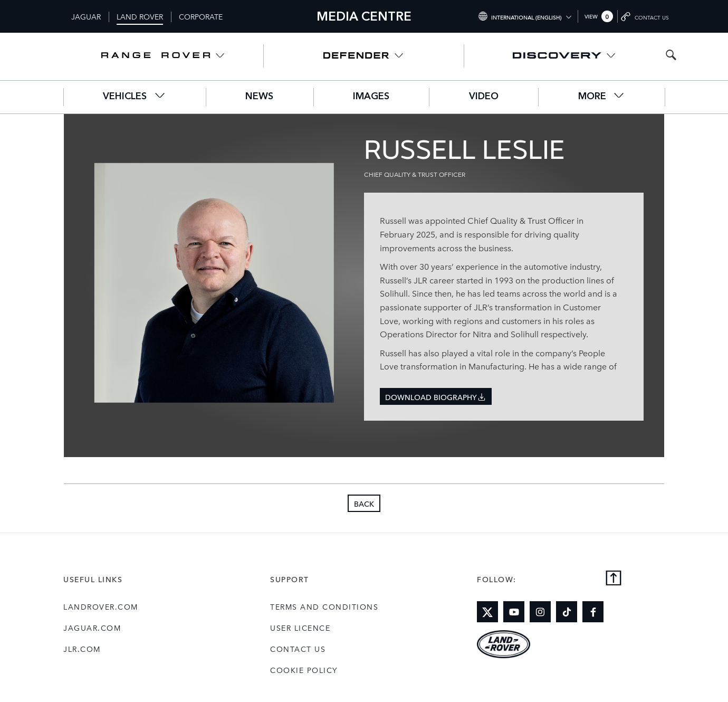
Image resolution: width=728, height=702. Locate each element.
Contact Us (298, 649)
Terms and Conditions (324, 606)
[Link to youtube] (514, 612)
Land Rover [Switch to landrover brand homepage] (140, 16)
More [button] (602, 96)
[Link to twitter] (487, 612)
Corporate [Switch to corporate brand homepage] (201, 16)
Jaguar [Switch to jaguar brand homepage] (86, 16)
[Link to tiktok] (567, 612)
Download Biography (436, 397)
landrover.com (101, 606)
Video (484, 97)
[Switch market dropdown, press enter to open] (525, 16)
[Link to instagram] (540, 612)
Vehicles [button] (134, 96)
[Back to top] (614, 579)
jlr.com (82, 649)
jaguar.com (92, 628)
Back (364, 504)
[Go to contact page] (646, 16)
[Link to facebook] (593, 612)
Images (371, 97)
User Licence (300, 628)
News (259, 97)
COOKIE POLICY (304, 670)
